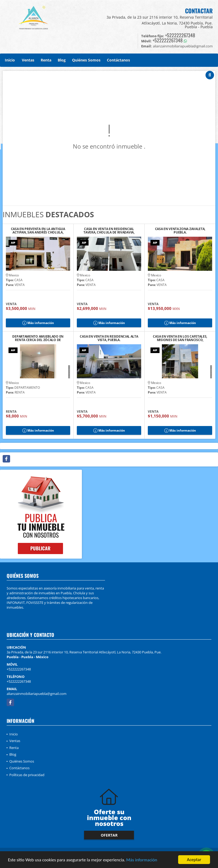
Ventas (28, 60)
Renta (46, 60)
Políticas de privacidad (27, 775)
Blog (62, 60)
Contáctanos (118, 60)
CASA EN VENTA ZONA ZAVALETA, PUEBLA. (180, 231)
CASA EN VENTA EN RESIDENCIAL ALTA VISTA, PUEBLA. (109, 338)
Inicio (10, 60)
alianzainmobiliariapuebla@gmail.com (37, 694)
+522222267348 (180, 35)
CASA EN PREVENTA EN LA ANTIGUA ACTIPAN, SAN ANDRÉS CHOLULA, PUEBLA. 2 (38, 231)
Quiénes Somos (86, 60)
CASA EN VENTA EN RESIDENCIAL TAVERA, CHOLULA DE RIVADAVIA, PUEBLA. (109, 231)
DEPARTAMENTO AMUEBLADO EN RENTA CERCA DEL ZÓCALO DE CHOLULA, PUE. (38, 338)
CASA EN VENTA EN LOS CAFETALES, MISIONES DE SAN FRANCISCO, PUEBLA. (180, 338)
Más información (142, 860)
